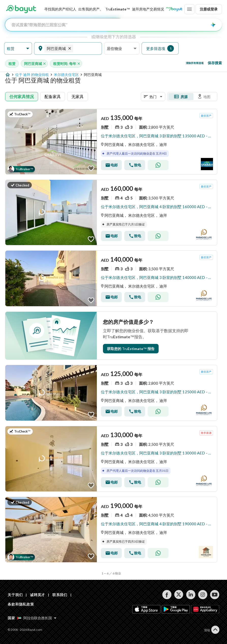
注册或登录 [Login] (209, 9)
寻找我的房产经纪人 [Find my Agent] (60, 9)
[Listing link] (111, 142)
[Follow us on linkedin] (191, 595)
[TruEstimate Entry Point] (131, 349)
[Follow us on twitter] (179, 595)
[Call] (135, 165)
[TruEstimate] (118, 9)
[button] (18, 49)
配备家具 (53, 96)
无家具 (78, 96)
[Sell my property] (91, 9)
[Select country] (37, 618)
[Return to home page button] (21, 9)
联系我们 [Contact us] (60, 595)
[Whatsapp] (158, 165)
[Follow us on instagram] (203, 595)
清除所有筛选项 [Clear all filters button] (195, 63)
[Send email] (111, 165)
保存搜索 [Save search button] (215, 63)
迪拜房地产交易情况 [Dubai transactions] (148, 9)
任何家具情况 (22, 96)
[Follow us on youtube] (215, 595)
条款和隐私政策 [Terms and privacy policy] (21, 604)
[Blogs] (174, 9)
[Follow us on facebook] (167, 595)
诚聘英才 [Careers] (37, 595)
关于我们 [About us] (15, 595)
